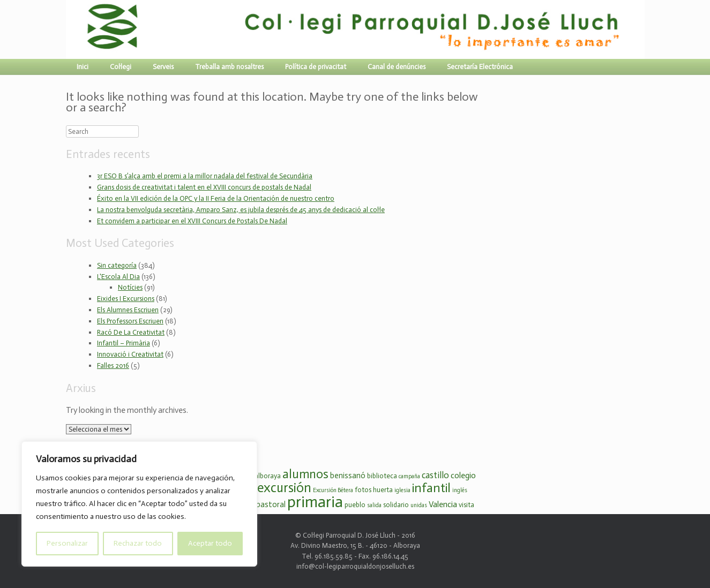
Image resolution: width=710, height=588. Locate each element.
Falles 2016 (113, 365)
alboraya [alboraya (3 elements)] (268, 476)
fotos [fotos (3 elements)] (363, 490)
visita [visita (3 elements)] (466, 505)
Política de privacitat (316, 67)
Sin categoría (117, 265)
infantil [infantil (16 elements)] (431, 488)
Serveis (163, 67)
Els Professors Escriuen (130, 321)
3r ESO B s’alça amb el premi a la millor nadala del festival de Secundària (205, 176)
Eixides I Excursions (126, 299)
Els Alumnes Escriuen (128, 310)
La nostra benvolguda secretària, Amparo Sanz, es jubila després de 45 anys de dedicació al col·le (241, 210)
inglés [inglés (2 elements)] (460, 490)
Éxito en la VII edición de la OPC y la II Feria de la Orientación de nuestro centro (216, 198)
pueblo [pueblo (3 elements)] (355, 505)
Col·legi (121, 67)
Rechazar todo (138, 543)
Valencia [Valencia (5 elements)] (443, 504)
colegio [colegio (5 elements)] (463, 475)
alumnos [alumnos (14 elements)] (305, 474)
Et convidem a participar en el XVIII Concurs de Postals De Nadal (192, 221)
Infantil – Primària (124, 343)
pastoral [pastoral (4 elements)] (271, 504)
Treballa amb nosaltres (229, 67)
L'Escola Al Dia (118, 277)
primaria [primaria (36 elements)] (315, 502)
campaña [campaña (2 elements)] (409, 476)
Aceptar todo (210, 543)
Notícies (130, 287)
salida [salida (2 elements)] (374, 505)
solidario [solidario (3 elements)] (396, 505)
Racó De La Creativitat (131, 332)
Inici (83, 67)
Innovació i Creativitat (130, 354)
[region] (139, 504)
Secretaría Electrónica (480, 67)
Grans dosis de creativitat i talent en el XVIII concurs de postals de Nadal (204, 187)
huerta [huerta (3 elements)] (383, 490)
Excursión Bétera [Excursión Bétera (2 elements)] (333, 490)
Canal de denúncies (397, 67)
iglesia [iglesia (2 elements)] (402, 490)
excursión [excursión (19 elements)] (284, 488)
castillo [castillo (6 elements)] (435, 475)
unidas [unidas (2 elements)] (419, 505)
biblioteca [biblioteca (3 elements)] (382, 476)
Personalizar (67, 543)
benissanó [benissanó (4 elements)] (348, 476)
